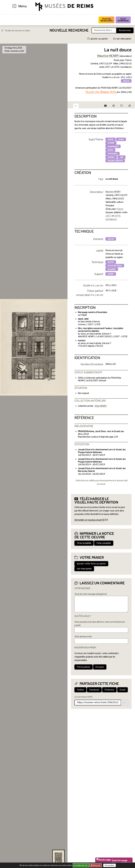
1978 (117, 216)
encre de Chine (115, 266)
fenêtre (111, 157)
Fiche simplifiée (84, 543)
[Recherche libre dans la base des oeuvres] (104, 30)
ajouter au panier (98, 39)
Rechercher (125, 31)
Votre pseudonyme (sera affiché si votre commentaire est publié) (100, 624)
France (120, 209)
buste (110, 150)
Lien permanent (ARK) (83, 697)
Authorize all (81, 865)
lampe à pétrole (115, 161)
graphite (112, 269)
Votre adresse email (83, 637)
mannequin (113, 147)
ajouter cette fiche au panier (91, 564)
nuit (122, 157)
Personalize (110, 865)
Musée (123, 20)
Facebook (94, 690)
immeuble (113, 154)
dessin (126, 81)
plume (111, 262)
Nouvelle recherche (69, 31)
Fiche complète (104, 543)
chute (121, 139)
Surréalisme (111, 219)
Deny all (96, 865)
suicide (111, 143)
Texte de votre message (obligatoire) (90, 594)
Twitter (80, 690)
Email (123, 690)
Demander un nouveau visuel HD (90, 520)
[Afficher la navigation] (14, 6)
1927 (108, 216)
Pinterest (109, 690)
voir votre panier (122, 39)
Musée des (106, 20)
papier (111, 274)
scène (111, 139)
